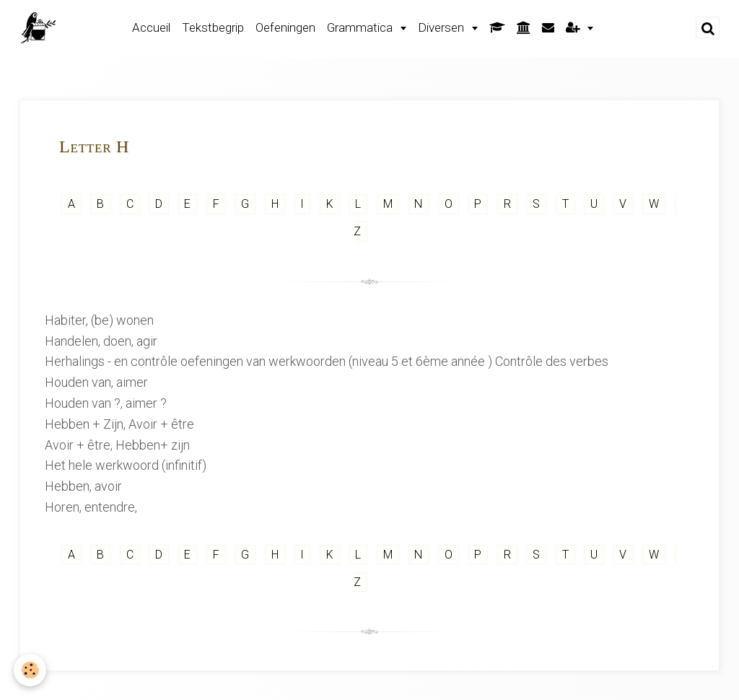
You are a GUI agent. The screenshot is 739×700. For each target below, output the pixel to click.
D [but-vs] (158, 204)
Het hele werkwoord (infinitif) (126, 465)
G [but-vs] (245, 204)
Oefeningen (285, 27)
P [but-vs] (478, 204)
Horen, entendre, (91, 507)
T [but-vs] (565, 204)
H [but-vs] (275, 204)
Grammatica (361, 27)
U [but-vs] (594, 204)
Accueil (151, 27)
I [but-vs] (302, 204)
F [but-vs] (216, 204)
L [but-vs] (358, 204)
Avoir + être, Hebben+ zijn (117, 445)
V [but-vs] (623, 204)
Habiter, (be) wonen (99, 320)
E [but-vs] (188, 204)
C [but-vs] (130, 204)
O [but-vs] (448, 204)
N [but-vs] (419, 204)
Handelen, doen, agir (101, 341)
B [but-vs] (100, 204)
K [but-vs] (329, 204)
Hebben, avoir (83, 486)
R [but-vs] (507, 204)
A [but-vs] (71, 204)
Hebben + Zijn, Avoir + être (119, 424)
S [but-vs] (537, 204)
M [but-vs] (388, 204)
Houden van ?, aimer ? (106, 403)
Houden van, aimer (96, 382)
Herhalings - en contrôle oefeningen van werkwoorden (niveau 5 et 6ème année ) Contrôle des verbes (327, 361)
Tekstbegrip (213, 27)
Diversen (442, 27)
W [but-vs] (654, 204)
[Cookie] (31, 670)
